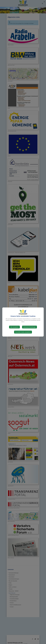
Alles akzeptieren (14, 327)
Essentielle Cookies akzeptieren (23, 332)
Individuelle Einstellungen (29, 327)
